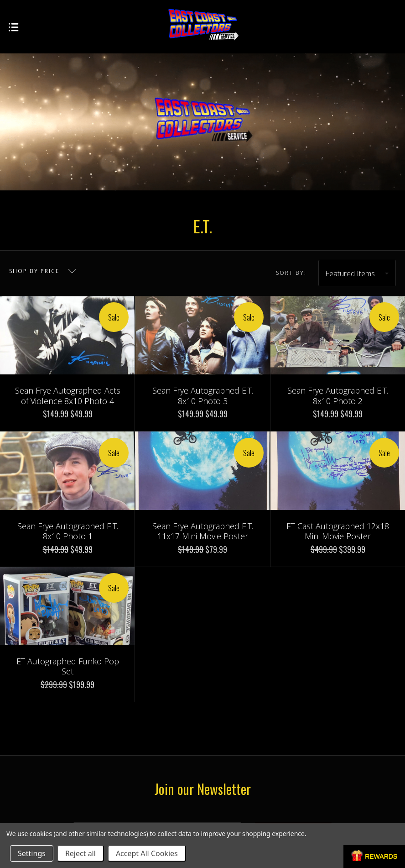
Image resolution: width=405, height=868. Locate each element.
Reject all (80, 853)
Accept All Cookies (147, 853)
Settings (32, 853)
